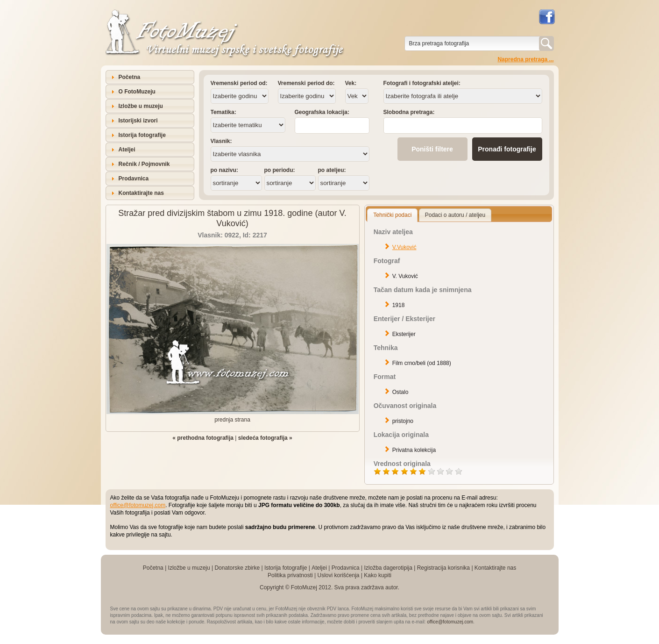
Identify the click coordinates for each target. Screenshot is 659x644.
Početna (130, 77)
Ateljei (127, 150)
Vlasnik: (221, 141)
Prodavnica (134, 179)
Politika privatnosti (290, 575)
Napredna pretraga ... (525, 59)
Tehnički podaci (392, 215)
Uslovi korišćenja (338, 575)
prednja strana (232, 420)
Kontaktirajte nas (141, 193)
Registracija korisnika (443, 568)
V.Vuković (404, 247)
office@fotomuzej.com (138, 505)
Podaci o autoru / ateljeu (455, 215)
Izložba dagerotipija (388, 568)
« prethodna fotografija (203, 438)
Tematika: (223, 112)
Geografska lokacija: (322, 112)
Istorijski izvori (138, 121)
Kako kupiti (378, 575)
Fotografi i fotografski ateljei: (422, 83)
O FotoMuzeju (137, 92)
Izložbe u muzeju (141, 106)
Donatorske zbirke (237, 568)
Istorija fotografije (142, 135)
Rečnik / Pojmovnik (144, 164)
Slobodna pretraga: (409, 112)
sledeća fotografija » (265, 438)
